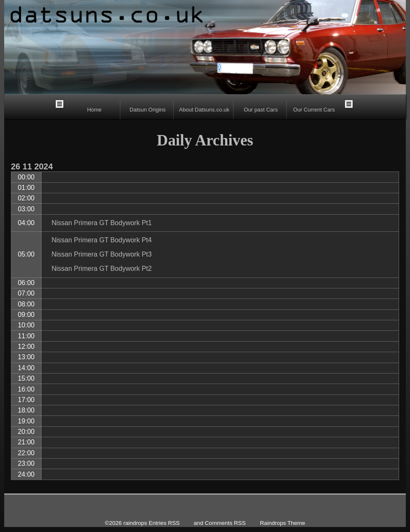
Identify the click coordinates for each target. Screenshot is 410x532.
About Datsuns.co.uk (204, 110)
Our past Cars (261, 110)
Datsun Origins (148, 110)
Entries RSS (164, 523)
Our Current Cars (314, 110)
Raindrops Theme (283, 523)
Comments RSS (225, 523)
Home (95, 110)
